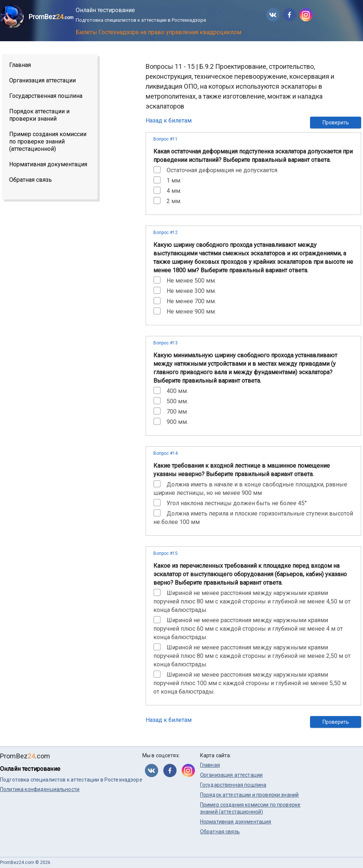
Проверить (336, 123)
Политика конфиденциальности (40, 789)
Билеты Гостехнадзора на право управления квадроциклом (159, 32)
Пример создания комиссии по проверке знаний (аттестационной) (48, 141)
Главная (20, 65)
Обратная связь (31, 180)
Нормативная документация (48, 164)
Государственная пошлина (46, 96)
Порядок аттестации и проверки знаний (39, 115)
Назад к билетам (169, 121)
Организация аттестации (42, 80)
